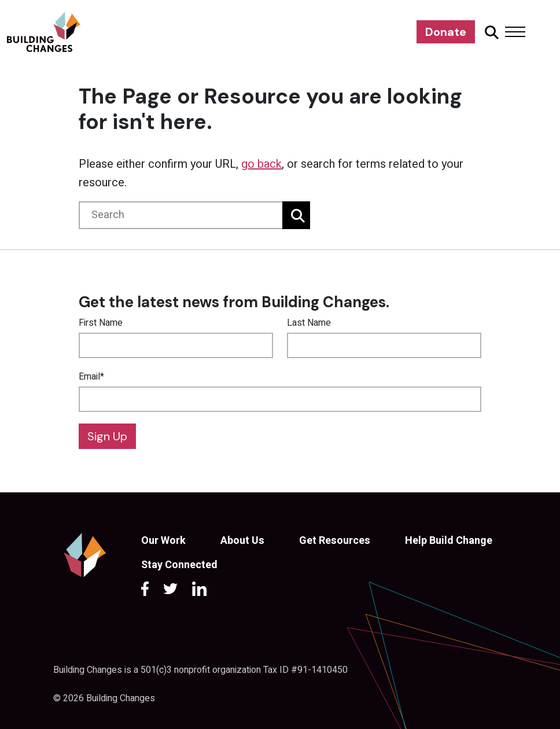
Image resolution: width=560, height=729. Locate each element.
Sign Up (107, 436)
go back (261, 164)
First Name (101, 323)
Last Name (309, 323)
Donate (446, 32)
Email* (91, 377)
